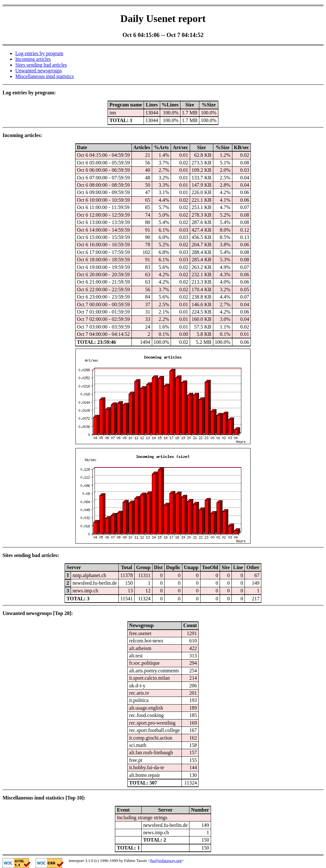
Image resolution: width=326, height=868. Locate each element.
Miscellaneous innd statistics (45, 76)
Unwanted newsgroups (39, 71)
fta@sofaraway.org (166, 861)
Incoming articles (33, 59)
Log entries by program (39, 53)
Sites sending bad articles (41, 65)
